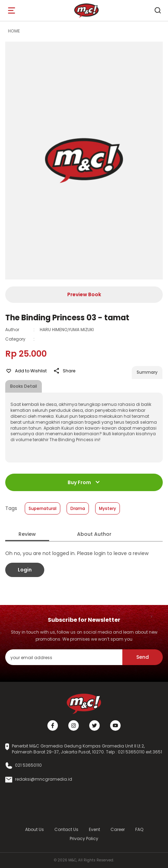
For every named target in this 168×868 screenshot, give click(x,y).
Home (14, 31)
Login (25, 570)
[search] (158, 10)
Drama (78, 508)
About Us (35, 829)
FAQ (139, 829)
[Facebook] (53, 725)
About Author (94, 534)
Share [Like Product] (64, 371)
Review (27, 534)
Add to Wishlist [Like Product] (26, 371)
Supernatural (43, 508)
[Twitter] (94, 725)
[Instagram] (74, 725)
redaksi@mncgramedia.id (44, 779)
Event (94, 829)
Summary (147, 372)
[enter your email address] (64, 657)
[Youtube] (115, 725)
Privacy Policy (84, 838)
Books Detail (24, 386)
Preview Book (84, 294)
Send (143, 657)
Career (118, 829)
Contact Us (66, 829)
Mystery (108, 508)
